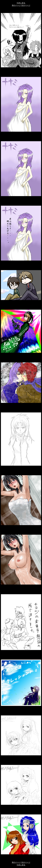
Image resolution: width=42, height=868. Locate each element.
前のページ (16, 5)
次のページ (26, 5)
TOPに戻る (21, 3)
